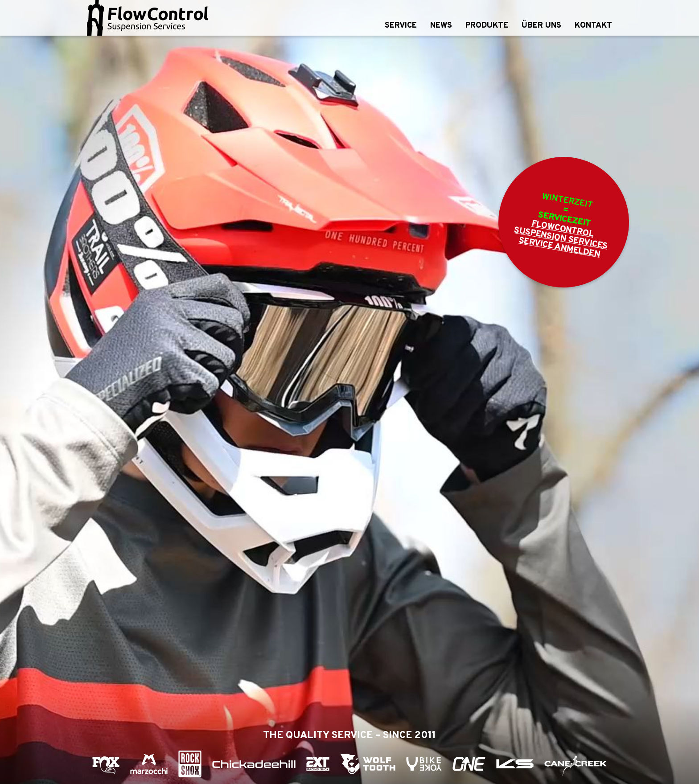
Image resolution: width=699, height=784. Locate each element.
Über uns (541, 26)
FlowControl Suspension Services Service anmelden (561, 239)
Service (401, 26)
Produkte (487, 26)
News (441, 26)
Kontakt (593, 26)
